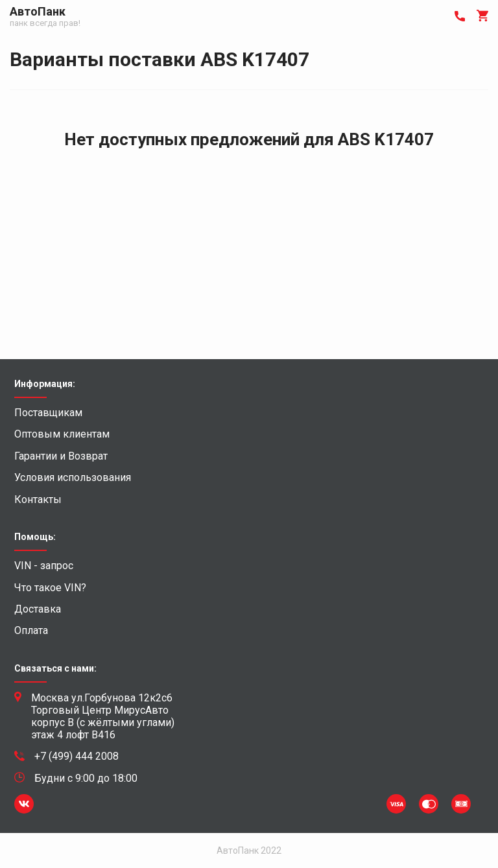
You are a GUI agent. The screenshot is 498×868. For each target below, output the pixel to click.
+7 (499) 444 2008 (77, 757)
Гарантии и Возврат (61, 456)
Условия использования (73, 478)
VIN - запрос (44, 566)
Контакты (38, 500)
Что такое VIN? (50, 588)
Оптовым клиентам (62, 434)
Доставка (38, 609)
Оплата (31, 631)
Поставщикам (48, 413)
